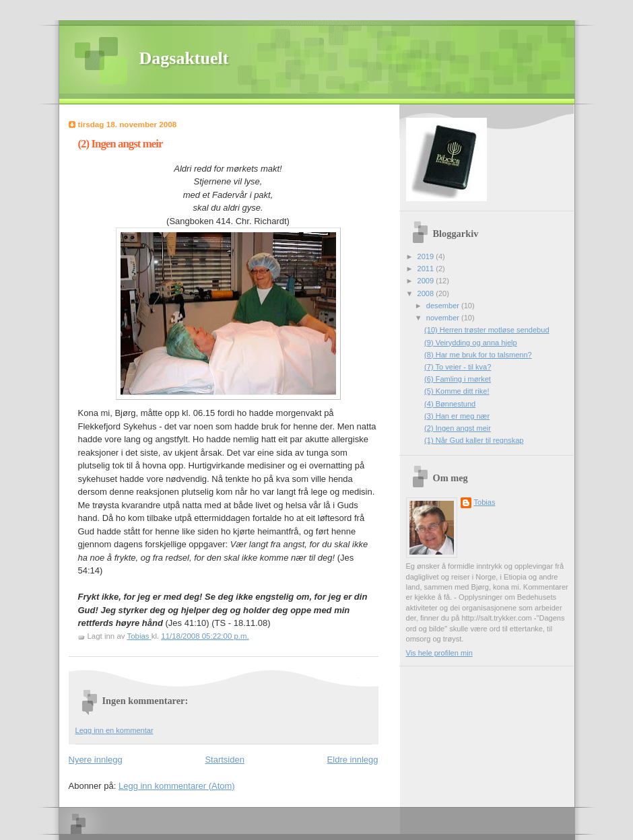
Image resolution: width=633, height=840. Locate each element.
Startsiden (225, 760)
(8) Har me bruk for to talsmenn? (478, 355)
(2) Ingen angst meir (458, 428)
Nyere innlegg (96, 760)
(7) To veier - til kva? (458, 367)
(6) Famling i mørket (458, 379)
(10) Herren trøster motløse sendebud (487, 330)
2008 (427, 293)
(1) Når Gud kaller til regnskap (474, 440)
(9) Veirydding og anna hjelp (471, 343)
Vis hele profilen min (439, 653)
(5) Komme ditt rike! (457, 391)
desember (444, 306)
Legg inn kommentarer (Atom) (177, 786)
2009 (427, 281)
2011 (427, 269)
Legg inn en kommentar (114, 730)
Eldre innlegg (353, 760)
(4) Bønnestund (450, 404)
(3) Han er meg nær (457, 416)
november (444, 318)
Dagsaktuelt (184, 58)
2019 (427, 256)
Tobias (485, 502)
